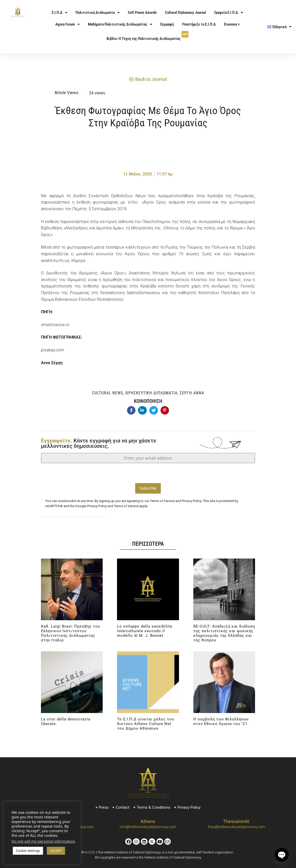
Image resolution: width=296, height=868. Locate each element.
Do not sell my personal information (43, 841)
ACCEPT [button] (56, 851)
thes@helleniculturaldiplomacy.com (236, 825)
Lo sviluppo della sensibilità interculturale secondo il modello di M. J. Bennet (145, 628)
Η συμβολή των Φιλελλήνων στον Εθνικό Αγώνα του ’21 (221, 719)
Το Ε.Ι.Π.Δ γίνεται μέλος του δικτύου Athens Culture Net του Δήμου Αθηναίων (146, 721)
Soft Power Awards (142, 13)
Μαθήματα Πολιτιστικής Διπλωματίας (120, 24)
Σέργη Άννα (192, 393)
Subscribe (148, 488)
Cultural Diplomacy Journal (186, 13)
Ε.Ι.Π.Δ (60, 13)
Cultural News (108, 393)
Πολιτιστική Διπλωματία (98, 13)
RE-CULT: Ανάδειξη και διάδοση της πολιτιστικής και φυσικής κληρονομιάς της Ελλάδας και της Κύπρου (224, 631)
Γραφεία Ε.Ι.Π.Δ (229, 13)
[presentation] (148, 473)
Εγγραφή (167, 24)
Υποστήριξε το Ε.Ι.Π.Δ (199, 24)
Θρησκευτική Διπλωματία (151, 393)
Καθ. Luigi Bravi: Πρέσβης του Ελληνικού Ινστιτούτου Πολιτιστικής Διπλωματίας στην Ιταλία (71, 631)
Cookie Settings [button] (28, 851)
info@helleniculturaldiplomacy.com (148, 825)
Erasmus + (232, 24)
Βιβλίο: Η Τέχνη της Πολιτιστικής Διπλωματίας (147, 36)
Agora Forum (67, 24)
